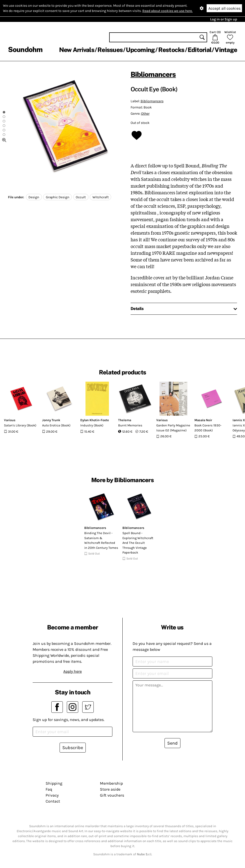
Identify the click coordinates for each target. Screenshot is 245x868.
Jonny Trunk (51, 420)
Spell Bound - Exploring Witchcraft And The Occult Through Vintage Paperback (138, 543)
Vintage (226, 50)
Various (10, 420)
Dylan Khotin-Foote (95, 420)
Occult (81, 197)
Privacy (52, 795)
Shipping (54, 783)
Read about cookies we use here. (167, 11)
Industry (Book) (92, 425)
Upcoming (140, 50)
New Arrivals (77, 50)
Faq (49, 789)
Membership (111, 783)
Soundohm (25, 49)
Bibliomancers (153, 74)
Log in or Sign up (224, 19)
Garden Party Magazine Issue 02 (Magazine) (173, 428)
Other (145, 114)
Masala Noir (203, 420)
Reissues (110, 50)
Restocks (171, 50)
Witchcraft (101, 197)
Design (34, 197)
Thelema (125, 420)
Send (172, 743)
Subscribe (73, 748)
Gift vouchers (112, 795)
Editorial (200, 50)
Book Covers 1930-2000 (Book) (208, 428)
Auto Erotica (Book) (56, 425)
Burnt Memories (130, 425)
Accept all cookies (224, 8)
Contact (53, 801)
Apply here (73, 671)
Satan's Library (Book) (20, 425)
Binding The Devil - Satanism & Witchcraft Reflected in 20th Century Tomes (101, 540)
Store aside (110, 789)
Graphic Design (58, 197)
